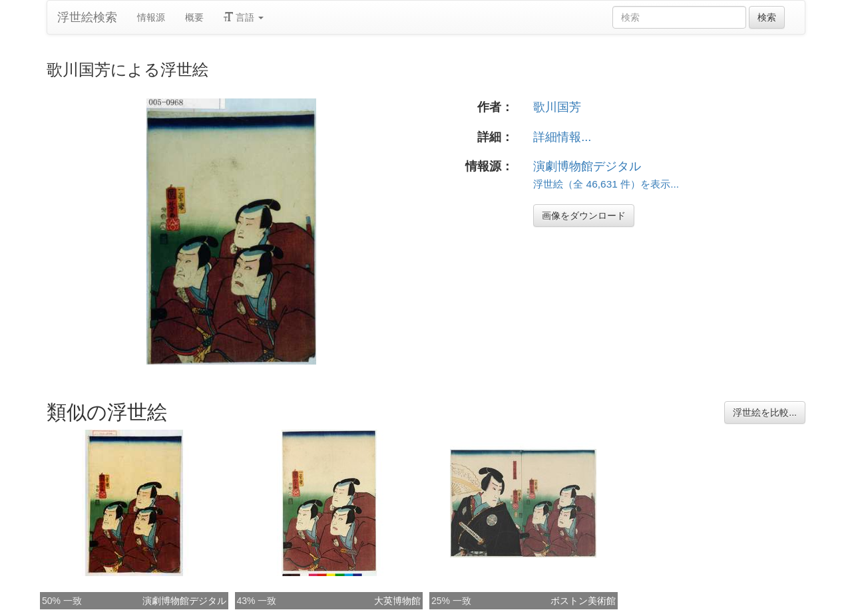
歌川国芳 (557, 107)
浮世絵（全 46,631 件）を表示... (606, 184)
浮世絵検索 (87, 17)
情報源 (151, 17)
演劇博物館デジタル (587, 166)
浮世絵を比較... (765, 412)
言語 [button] (244, 17)
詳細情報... (562, 137)
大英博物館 (397, 601)
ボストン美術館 (583, 601)
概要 (194, 17)
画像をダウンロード (584, 216)
